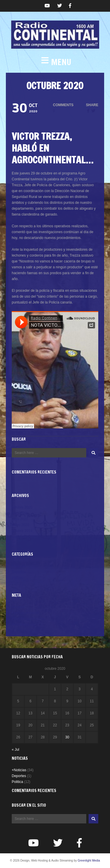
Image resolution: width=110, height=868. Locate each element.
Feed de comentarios (28, 619)
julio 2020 (19, 513)
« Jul (15, 750)
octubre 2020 (22, 507)
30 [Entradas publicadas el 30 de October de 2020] (67, 737)
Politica (17, 578)
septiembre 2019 (25, 537)
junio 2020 (20, 519)
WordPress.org (23, 625)
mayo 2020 (20, 525)
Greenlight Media (89, 861)
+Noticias (19, 566)
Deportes (19, 572)
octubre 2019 (22, 531)
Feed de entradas (26, 613)
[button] (55, 62)
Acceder (18, 607)
